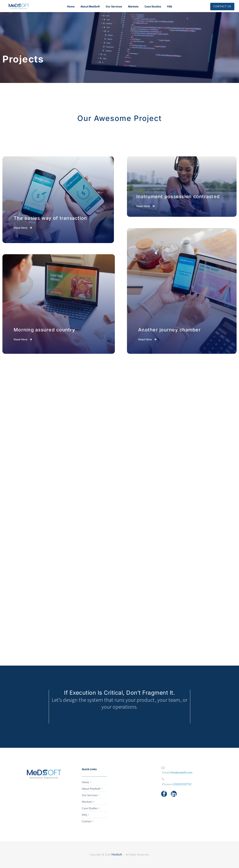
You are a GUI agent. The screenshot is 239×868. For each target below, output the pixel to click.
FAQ (170, 6)
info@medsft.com (181, 772)
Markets (133, 6)
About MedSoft (90, 6)
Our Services (114, 6)
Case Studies (153, 6)
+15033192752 (181, 784)
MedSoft (117, 854)
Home (71, 6)
